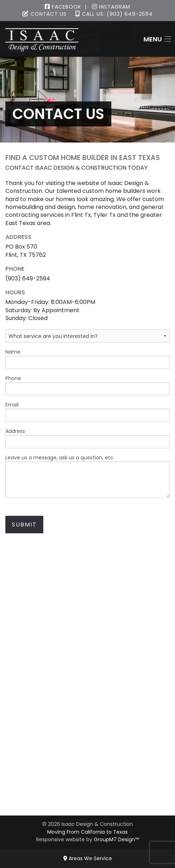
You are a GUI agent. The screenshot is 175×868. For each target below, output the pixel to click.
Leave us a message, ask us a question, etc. (87, 476)
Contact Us (45, 14)
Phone (87, 385)
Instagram (111, 7)
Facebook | (66, 7)
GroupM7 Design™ (116, 839)
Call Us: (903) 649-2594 (114, 14)
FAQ (87, 779)
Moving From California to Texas (87, 832)
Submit (24, 525)
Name (87, 359)
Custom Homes (87, 690)
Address (87, 438)
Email (87, 411)
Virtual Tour (87, 763)
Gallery (87, 755)
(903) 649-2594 (87, 648)
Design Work (87, 705)
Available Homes (87, 747)
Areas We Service (88, 858)
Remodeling (87, 697)
